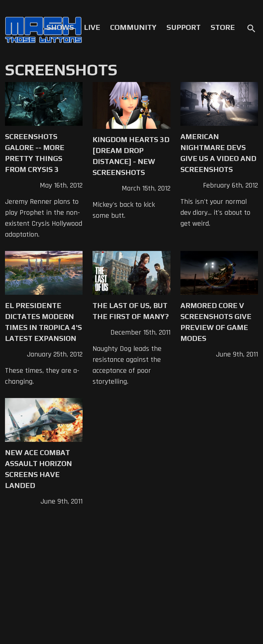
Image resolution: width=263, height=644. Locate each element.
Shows (60, 27)
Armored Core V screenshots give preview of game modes (216, 322)
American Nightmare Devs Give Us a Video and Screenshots (218, 153)
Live (92, 27)
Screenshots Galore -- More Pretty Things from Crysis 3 (35, 153)
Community (133, 27)
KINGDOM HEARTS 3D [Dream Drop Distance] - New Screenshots (131, 156)
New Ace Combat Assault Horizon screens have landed (38, 469)
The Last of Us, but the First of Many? (131, 311)
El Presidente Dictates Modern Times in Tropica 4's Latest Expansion (43, 322)
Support (184, 27)
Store (223, 27)
